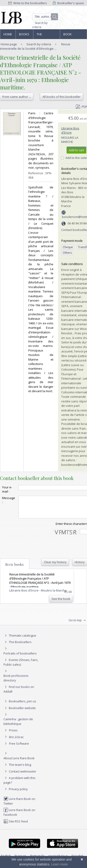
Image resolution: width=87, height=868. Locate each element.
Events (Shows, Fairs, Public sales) (21, 666)
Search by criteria (40, 25)
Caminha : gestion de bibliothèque (18, 726)
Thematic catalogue (20, 640)
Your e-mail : (7, 489)
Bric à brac (16, 741)
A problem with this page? (19, 784)
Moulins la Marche (70, 140)
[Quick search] (45, 17)
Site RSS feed (16, 825)
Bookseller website (20, 712)
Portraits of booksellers (20, 658)
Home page (8, 36)
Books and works (24, 36)
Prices (13, 734)
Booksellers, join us (20, 705)
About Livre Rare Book (19, 762)
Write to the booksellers (28, 3)
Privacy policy (16, 793)
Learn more (60, 864)
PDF (81, 107)
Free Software (19, 748)
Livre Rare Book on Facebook (19, 816)
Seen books (14, 569)
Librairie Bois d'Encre (70, 130)
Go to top (78, 625)
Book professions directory (73, 36)
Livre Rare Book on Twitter (19, 805)
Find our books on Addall (19, 693)
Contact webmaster (20, 776)
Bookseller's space (68, 3)
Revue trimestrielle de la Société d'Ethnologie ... (35, 46)
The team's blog (17, 769)
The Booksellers (47, 36)
